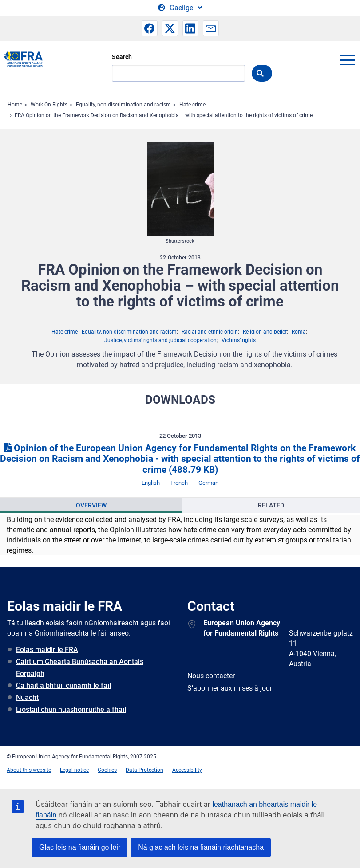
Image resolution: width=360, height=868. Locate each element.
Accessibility (187, 770)
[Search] (178, 73)
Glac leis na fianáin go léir (80, 847)
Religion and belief (265, 332)
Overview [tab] (91, 505)
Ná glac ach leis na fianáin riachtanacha (201, 847)
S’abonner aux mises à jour (230, 688)
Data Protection (144, 770)
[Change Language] (180, 8)
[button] (150, 28)
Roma (299, 332)
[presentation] (91, 505)
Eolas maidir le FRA (47, 650)
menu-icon (347, 60)
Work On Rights (49, 105)
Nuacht (27, 697)
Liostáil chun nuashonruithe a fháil (71, 709)
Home (15, 105)
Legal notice (74, 770)
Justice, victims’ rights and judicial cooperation (160, 340)
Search (122, 57)
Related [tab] (271, 505)
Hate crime (192, 105)
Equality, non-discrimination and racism (123, 105)
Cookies (107, 770)
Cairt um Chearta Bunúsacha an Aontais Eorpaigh (80, 668)
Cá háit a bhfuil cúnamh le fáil (63, 685)
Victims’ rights (239, 340)
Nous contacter (211, 676)
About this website (29, 770)
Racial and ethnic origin (210, 332)
